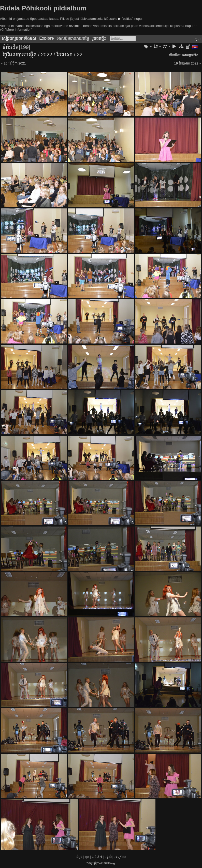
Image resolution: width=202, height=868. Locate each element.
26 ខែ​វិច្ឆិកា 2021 (15, 63)
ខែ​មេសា (64, 55)
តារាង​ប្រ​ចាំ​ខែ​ (190, 55)
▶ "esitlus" (126, 19)
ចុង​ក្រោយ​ (120, 857)
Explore (47, 38)
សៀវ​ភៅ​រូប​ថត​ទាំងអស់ (19, 38)
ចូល (198, 39)
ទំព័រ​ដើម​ (11, 47)
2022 (47, 55)
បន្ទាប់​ (108, 857)
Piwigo (112, 863)
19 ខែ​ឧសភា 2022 (186, 63)
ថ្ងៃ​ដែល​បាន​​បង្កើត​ (20, 55)
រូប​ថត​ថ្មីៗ (99, 38)
